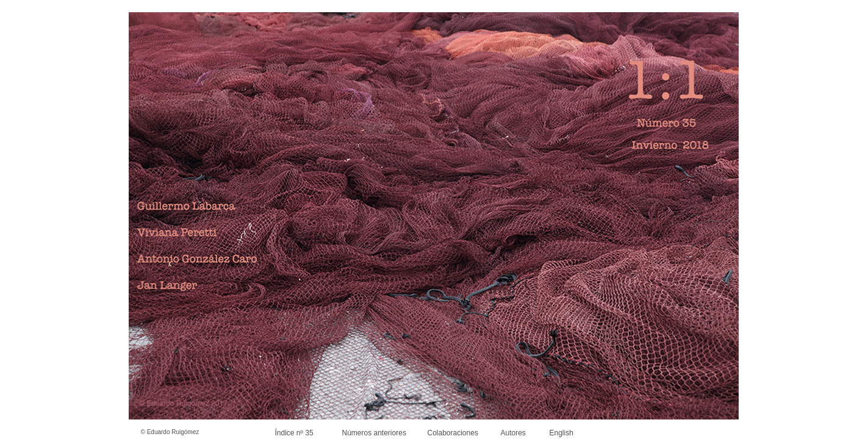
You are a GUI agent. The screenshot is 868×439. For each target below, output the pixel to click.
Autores (513, 433)
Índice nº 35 (294, 433)
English (561, 433)
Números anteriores (374, 433)
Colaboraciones (453, 433)
